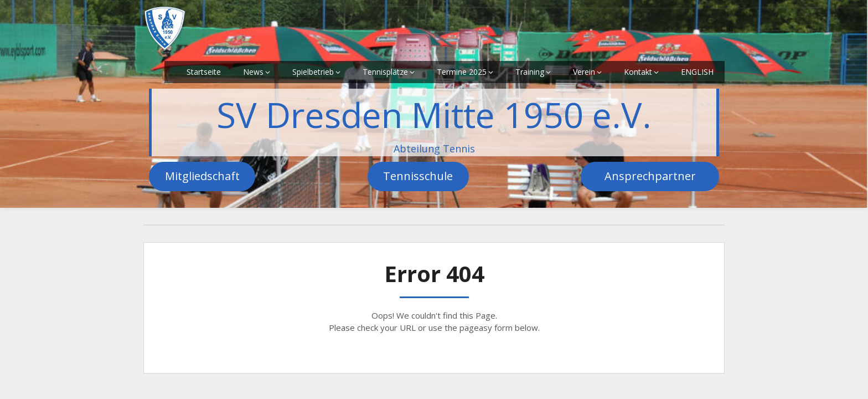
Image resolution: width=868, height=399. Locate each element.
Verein (584, 72)
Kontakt (638, 72)
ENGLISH (697, 72)
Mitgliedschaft (202, 176)
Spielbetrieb (313, 72)
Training (530, 72)
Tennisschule (418, 176)
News (253, 72)
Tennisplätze (385, 72)
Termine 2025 (462, 72)
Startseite (204, 72)
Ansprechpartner (650, 176)
